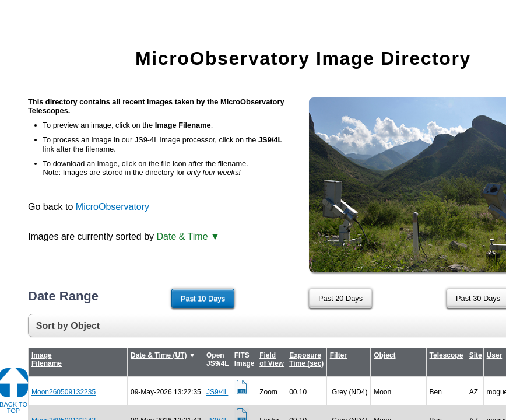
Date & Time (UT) (159, 355)
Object (384, 355)
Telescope (447, 355)
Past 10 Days (203, 298)
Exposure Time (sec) (306, 359)
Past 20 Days (340, 298)
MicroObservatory (113, 207)
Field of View (272, 359)
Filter (338, 355)
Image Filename (47, 359)
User (495, 355)
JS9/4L (217, 392)
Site (476, 355)
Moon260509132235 (64, 392)
